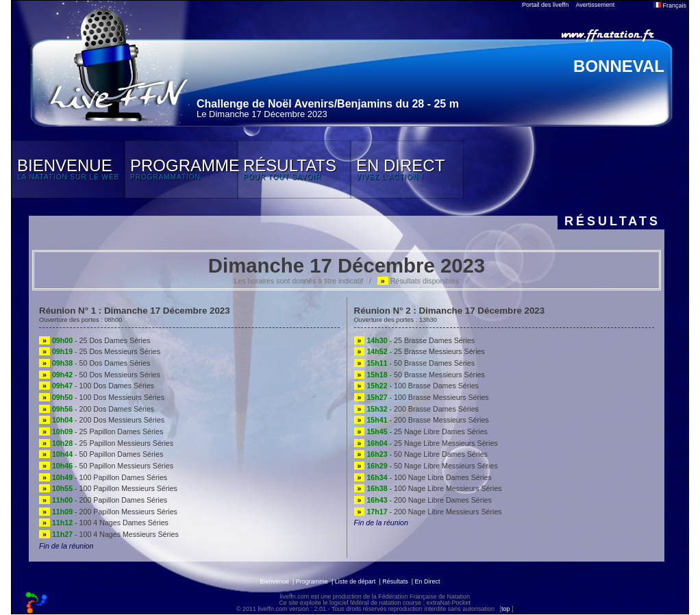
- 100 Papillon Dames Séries (103, 477)
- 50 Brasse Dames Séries (414, 363)
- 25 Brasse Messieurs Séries (420, 351)
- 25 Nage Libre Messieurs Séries (426, 443)
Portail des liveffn (545, 5)
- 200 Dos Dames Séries (97, 409)
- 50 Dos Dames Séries (95, 363)
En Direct (428, 581)
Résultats (395, 581)
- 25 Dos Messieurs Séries (100, 351)
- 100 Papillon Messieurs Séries (108, 488)
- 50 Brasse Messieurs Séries (420, 375)
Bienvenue (274, 581)
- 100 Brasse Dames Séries (416, 386)
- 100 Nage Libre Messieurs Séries (428, 488)
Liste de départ (355, 581)
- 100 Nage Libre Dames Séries (423, 477)
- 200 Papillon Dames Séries (103, 500)
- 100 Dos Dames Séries (97, 386)
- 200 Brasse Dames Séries (416, 409)
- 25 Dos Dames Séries (95, 340)
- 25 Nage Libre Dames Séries (421, 431)
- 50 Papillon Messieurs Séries (106, 466)
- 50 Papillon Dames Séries (101, 454)
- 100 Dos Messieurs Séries (102, 397)
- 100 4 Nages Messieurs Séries (109, 534)
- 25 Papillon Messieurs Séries (106, 443)
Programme (312, 581)
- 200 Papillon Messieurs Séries (108, 512)
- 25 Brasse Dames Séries (414, 340)
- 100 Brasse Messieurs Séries (422, 397)
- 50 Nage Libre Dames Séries (421, 454)
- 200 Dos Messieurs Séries (102, 420)
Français (670, 5)
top (506, 609)
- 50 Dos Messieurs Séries (100, 375)
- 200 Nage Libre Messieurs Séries (428, 512)
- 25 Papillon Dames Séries (101, 431)
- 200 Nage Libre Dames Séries (423, 500)
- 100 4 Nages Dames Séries (104, 523)
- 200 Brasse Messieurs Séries (422, 420)
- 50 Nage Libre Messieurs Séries (426, 466)
